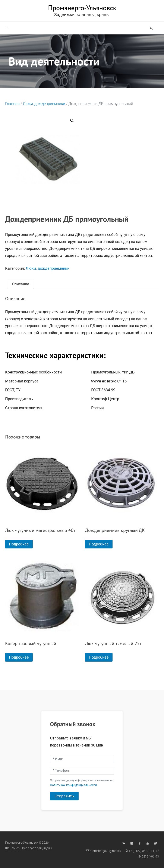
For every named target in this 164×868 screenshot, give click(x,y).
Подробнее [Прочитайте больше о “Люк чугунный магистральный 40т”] (19, 544)
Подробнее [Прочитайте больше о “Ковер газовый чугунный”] (19, 657)
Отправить (64, 796)
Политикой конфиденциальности (73, 785)
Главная (12, 104)
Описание (21, 284)
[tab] (21, 284)
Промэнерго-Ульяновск (82, 8)
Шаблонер (12, 848)
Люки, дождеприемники (44, 104)
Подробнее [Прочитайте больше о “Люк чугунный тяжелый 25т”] (99, 657)
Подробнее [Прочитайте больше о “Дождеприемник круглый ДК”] (99, 544)
